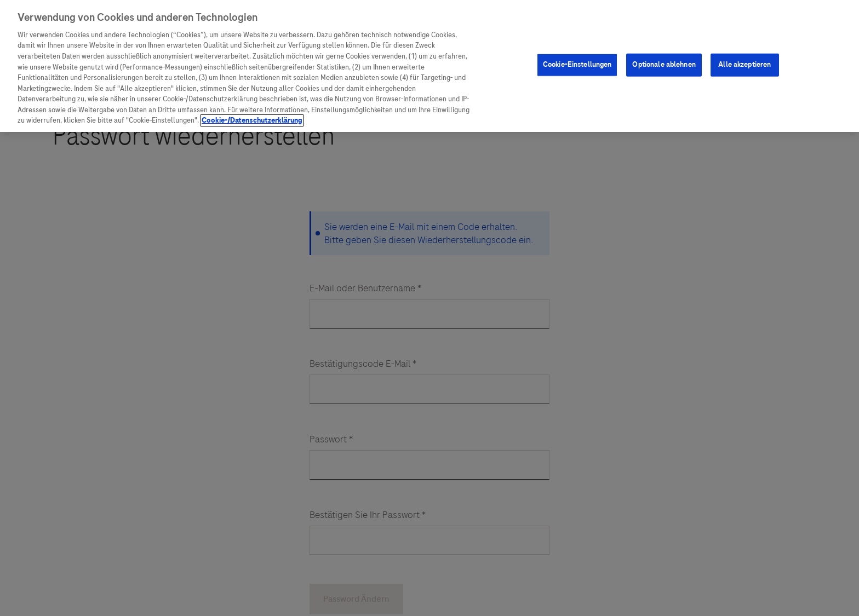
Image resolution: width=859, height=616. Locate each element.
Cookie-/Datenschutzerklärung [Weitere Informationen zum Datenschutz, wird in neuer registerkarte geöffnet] (252, 120)
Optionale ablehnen (664, 65)
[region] (429, 66)
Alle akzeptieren (745, 65)
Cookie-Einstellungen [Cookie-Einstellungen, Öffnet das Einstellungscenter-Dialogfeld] (577, 65)
